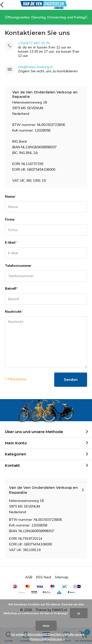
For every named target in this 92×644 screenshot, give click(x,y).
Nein (46, 626)
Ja (79, 613)
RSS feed (44, 577)
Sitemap (62, 577)
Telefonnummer (18, 266)
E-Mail (11, 242)
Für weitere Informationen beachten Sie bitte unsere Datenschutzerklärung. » (47, 637)
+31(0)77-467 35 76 (34, 43)
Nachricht (14, 312)
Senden (71, 380)
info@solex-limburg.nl (35, 67)
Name (11, 196)
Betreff (12, 288)
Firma (10, 219)
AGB (29, 577)
